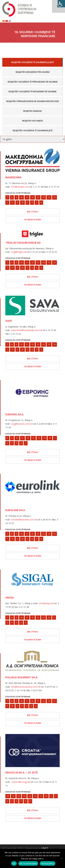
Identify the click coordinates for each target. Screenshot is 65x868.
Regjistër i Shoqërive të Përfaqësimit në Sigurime (33, 82)
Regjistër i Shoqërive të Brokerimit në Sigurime (32, 92)
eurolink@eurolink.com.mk (24, 520)
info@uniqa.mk (46, 603)
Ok (14, 864)
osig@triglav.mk (19, 252)
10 (22, 197)
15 (49, 197)
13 (38, 197)
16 (54, 197)
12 (32, 197)
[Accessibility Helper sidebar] (61, 4)
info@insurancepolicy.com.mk (26, 687)
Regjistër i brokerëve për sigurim (32, 72)
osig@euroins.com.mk (22, 424)
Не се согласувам (28, 864)
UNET (45, 848)
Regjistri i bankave (32, 111)
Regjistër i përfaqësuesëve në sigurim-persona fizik (33, 101)
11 (27, 197)
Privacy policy (48, 864)
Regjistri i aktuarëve (32, 121)
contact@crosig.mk (21, 782)
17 (12, 202)
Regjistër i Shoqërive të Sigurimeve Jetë (33, 130)
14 (43, 197)
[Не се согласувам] (61, 858)
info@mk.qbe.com (20, 187)
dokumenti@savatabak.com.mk (27, 330)
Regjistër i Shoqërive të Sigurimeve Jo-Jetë (32, 62)
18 (22, 202)
